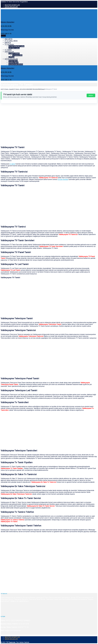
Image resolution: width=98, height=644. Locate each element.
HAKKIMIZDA (9, 52)
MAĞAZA (8, 43)
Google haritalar (63, 179)
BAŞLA (91, 95)
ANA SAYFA (8, 39)
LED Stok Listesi (14, 48)
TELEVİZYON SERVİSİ (16, 64)
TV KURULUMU (17, 55)
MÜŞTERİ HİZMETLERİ (12, 5)
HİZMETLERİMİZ (14, 54)
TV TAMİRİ (8, 50)
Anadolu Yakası (13, 63)
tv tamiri (13, 164)
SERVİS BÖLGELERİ (11, 7)
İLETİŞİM (11, 57)
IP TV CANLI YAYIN (11, 41)
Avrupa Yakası (13, 61)
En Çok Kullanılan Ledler (16, 46)
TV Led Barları (9, 44)
